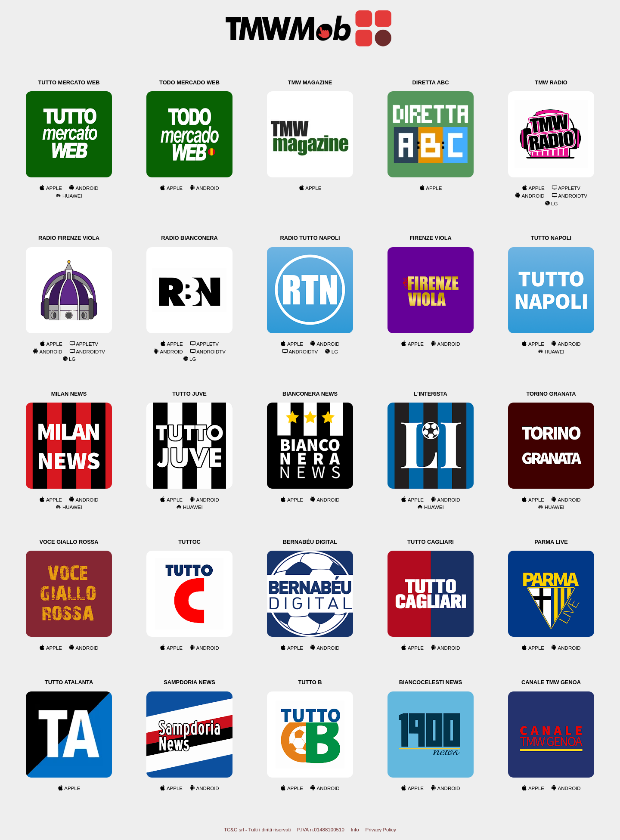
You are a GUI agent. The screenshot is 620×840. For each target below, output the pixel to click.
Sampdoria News (189, 682)
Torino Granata (551, 394)
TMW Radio (551, 82)
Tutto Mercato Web (69, 82)
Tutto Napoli (551, 238)
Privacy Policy (381, 830)
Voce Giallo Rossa (69, 542)
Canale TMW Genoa (551, 682)
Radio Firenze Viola (69, 238)
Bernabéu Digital (310, 542)
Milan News (69, 394)
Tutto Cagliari (431, 542)
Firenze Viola (430, 238)
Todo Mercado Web (189, 82)
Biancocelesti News (431, 682)
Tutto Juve (189, 394)
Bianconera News (310, 394)
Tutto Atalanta (69, 682)
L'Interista (430, 394)
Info (355, 830)
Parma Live (551, 542)
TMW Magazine (310, 82)
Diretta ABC (431, 82)
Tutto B (310, 682)
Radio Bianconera (189, 238)
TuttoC (189, 542)
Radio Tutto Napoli (310, 238)
